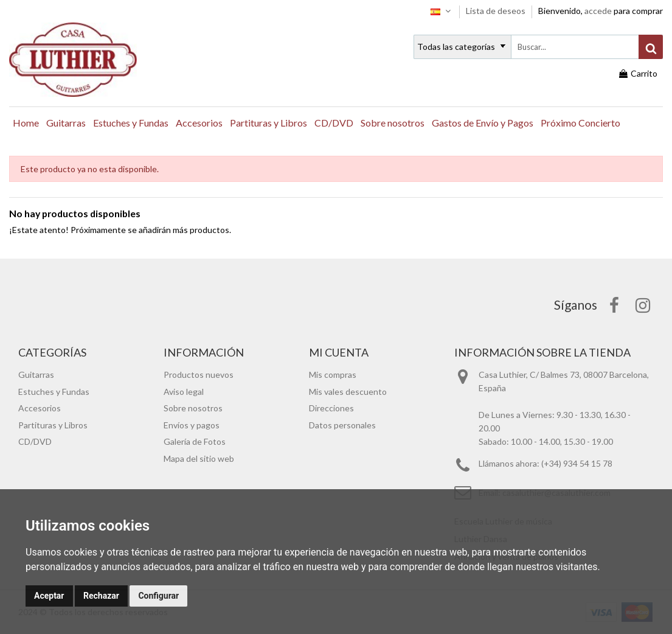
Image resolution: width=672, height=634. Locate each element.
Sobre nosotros (193, 408)
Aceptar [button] (49, 596)
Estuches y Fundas (54, 392)
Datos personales (342, 425)
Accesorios (40, 408)
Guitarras (36, 374)
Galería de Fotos (195, 441)
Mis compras (333, 374)
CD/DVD (35, 441)
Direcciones (331, 408)
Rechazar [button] (101, 596)
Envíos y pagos (192, 425)
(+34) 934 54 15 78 (577, 463)
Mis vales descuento (348, 392)
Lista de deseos (497, 11)
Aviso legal (184, 392)
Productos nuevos (199, 374)
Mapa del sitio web (199, 458)
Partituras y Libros (53, 425)
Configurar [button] (158, 596)
